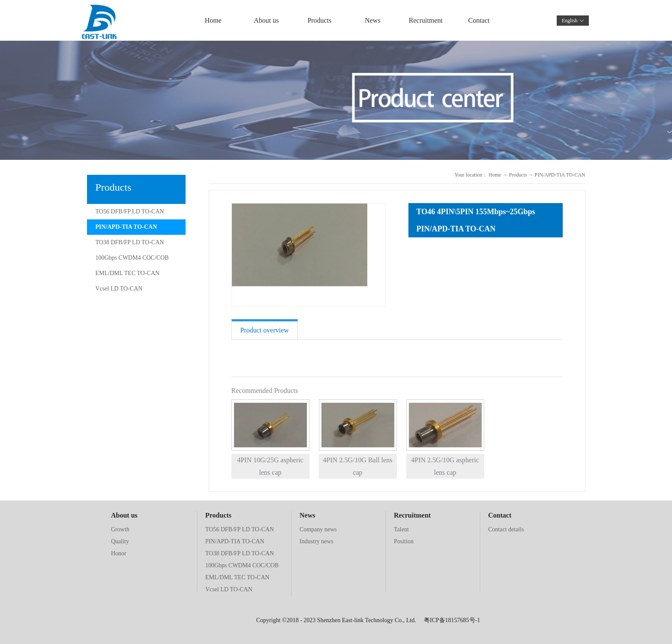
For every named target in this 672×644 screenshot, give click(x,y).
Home (213, 20)
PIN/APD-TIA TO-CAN (560, 175)
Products (518, 175)
